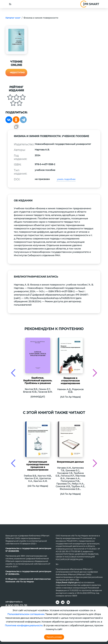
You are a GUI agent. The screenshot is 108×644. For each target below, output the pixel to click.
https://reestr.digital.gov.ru (68, 582)
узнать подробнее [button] (66, 179)
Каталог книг (13, 18)
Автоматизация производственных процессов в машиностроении (38, 466)
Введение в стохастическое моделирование (70, 381)
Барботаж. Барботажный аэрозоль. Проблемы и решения (38, 381)
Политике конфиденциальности (24, 625)
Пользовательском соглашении (26, 614)
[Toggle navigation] (10, 4)
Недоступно (17, 72)
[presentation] (13, 373)
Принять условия (54, 637)
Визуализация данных (70, 462)
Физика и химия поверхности (41, 18)
